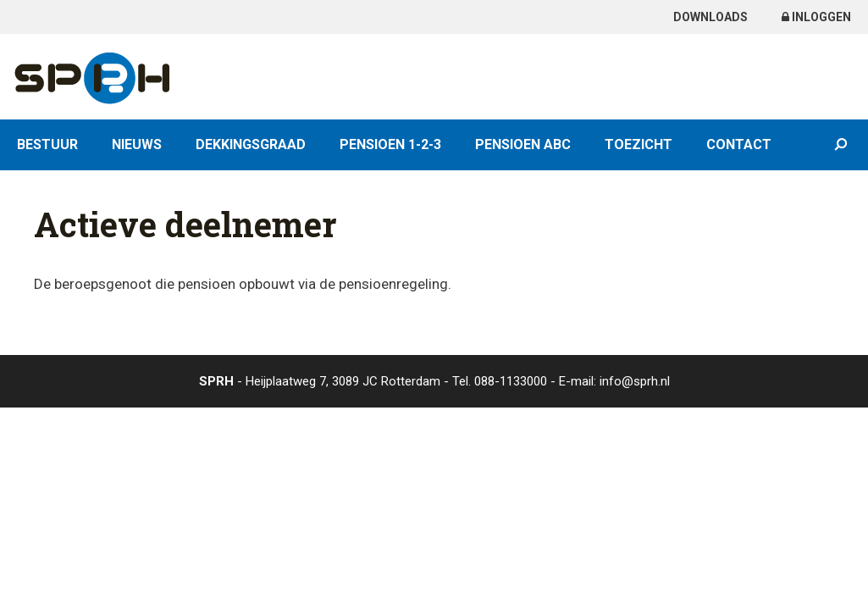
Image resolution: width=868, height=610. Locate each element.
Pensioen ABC (523, 144)
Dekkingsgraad (251, 144)
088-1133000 (511, 381)
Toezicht (639, 144)
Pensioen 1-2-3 (390, 144)
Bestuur (47, 144)
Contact (739, 144)
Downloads (710, 17)
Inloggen (816, 17)
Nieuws (137, 144)
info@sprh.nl (635, 381)
